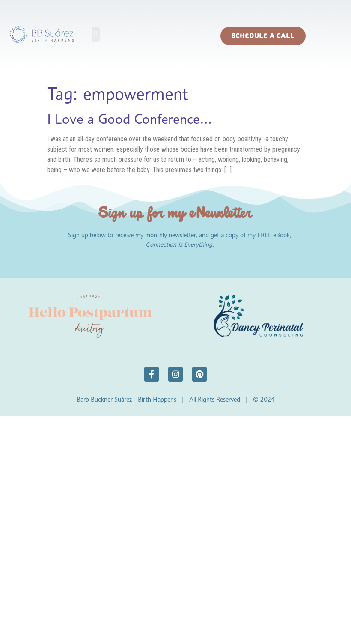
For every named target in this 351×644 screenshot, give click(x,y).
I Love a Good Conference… (129, 119)
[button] (96, 34)
